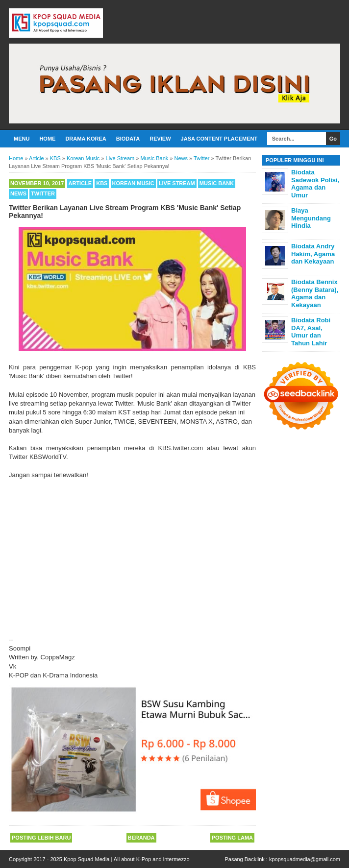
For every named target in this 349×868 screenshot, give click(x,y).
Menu (22, 139)
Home (47, 139)
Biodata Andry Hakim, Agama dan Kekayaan (313, 254)
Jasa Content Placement (219, 139)
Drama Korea (86, 139)
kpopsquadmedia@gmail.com (305, 859)
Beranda (141, 838)
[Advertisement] (132, 553)
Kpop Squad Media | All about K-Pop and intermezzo (127, 859)
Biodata (128, 139)
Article (80, 183)
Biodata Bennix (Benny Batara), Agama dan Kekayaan (315, 293)
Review (160, 139)
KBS (102, 183)
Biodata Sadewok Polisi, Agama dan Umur (315, 184)
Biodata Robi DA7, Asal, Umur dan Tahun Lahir (311, 332)
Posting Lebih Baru (41, 838)
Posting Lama (232, 838)
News (18, 193)
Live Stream (177, 183)
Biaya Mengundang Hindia (311, 218)
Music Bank (217, 183)
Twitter (43, 193)
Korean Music (133, 183)
